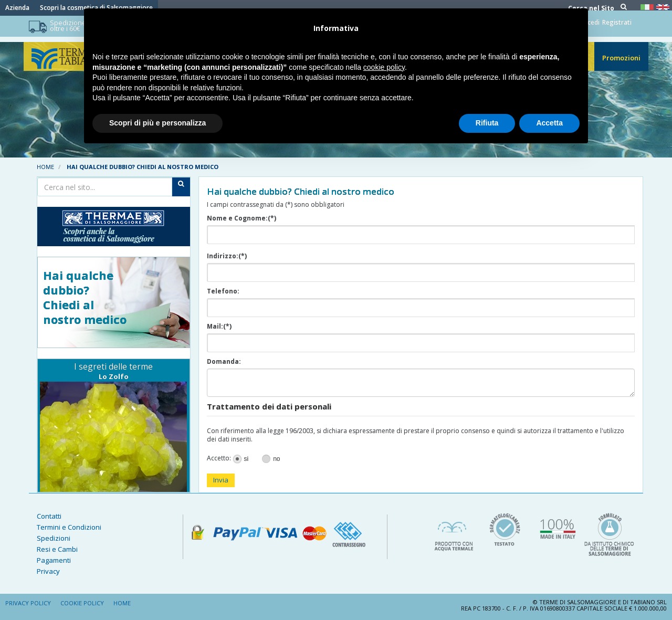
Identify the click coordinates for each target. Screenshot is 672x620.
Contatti (49, 516)
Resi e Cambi (57, 549)
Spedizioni (54, 538)
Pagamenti (54, 560)
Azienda (17, 8)
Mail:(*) (219, 327)
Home (45, 167)
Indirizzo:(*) (227, 256)
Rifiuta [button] (487, 123)
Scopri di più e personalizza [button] (157, 123)
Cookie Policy (82, 603)
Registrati (617, 23)
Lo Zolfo (114, 376)
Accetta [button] (549, 123)
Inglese (664, 7)
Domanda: (224, 362)
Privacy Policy (28, 603)
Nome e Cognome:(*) (241, 218)
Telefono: (223, 291)
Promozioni (621, 63)
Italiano (648, 7)
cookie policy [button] (384, 67)
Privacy (48, 571)
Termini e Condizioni (69, 527)
